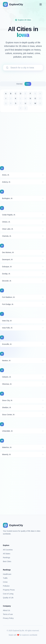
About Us (7, 610)
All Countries (8, 550)
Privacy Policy (8, 618)
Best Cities (7, 561)
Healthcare (7, 574)
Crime (5, 582)
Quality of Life (8, 598)
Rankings (7, 558)
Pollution (6, 586)
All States (7, 554)
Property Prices (9, 590)
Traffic (5, 578)
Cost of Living (8, 594)
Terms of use (8, 614)
